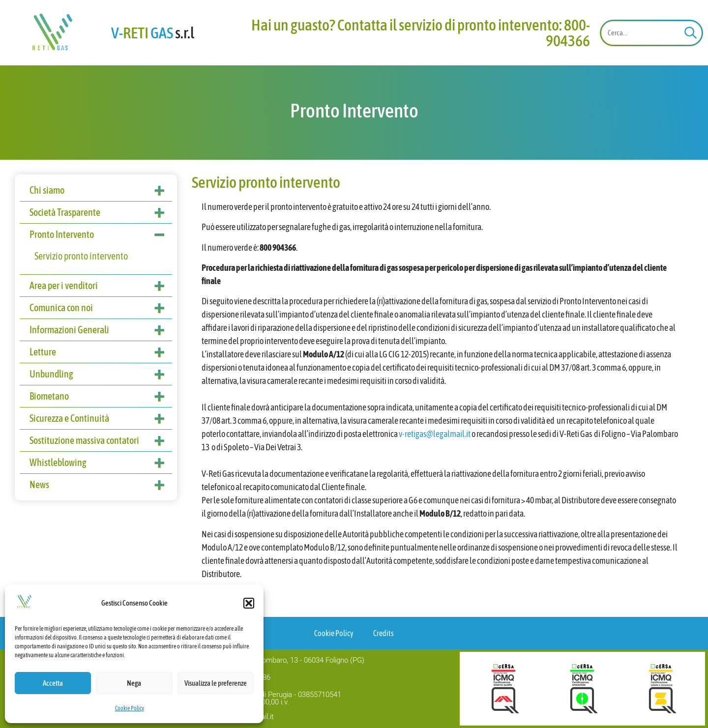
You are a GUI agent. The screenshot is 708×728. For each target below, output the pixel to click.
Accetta (53, 683)
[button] (249, 603)
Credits (383, 633)
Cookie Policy (130, 708)
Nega (134, 683)
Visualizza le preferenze (216, 683)
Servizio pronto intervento (81, 256)
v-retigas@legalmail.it (435, 434)
